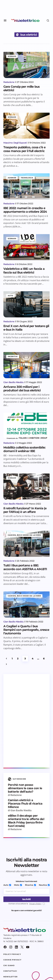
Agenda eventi (16, 417)
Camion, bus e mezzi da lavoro (24, 535)
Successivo (6, 664)
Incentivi (13, 356)
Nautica (44, 885)
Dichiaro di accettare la (27, 904)
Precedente (6, 659)
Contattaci (10, 971)
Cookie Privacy (12, 960)
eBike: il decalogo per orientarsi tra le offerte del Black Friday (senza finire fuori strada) (26, 821)
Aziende (12, 178)
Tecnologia (27, 178)
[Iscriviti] (26, 899)
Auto (10, 296)
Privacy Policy (35, 904)
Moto (18, 885)
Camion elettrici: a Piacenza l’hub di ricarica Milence (25, 804)
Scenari (12, 56)
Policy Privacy (12, 954)
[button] (5, 20)
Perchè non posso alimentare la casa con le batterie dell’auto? (25, 788)
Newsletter (10, 977)
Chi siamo (9, 966)
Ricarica (30, 885)
